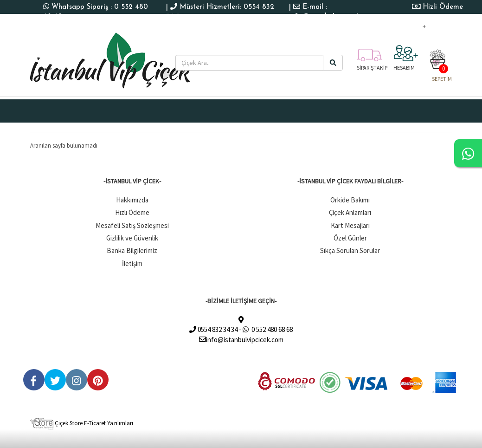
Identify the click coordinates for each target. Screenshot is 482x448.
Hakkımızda (132, 200)
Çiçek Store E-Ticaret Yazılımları (82, 423)
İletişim (132, 263)
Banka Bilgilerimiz (132, 250)
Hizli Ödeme (443, 7)
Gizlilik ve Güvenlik (132, 238)
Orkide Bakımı (350, 200)
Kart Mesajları (350, 225)
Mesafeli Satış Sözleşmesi (132, 225)
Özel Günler (350, 238)
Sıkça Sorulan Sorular (350, 250)
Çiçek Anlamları (350, 212)
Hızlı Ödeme (132, 212)
